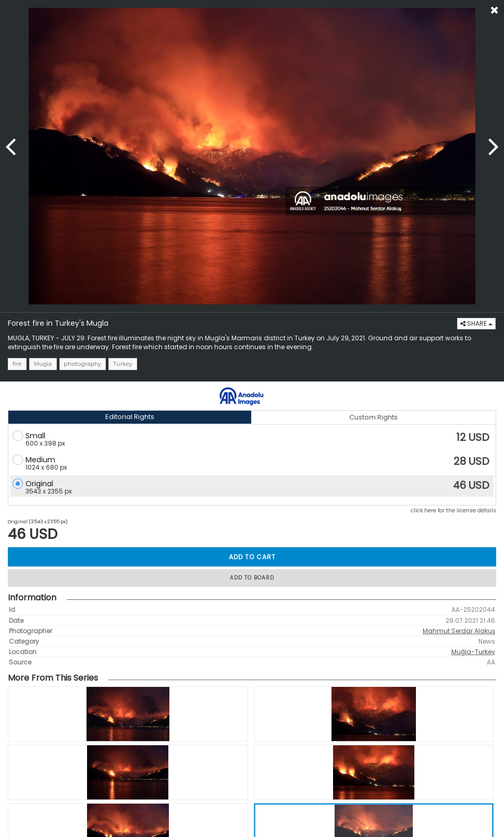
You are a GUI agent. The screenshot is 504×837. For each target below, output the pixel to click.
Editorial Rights (130, 417)
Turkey (123, 364)
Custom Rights (373, 417)
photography (83, 364)
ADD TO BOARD (252, 578)
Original (39, 484)
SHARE (476, 323)
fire (17, 364)
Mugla (43, 364)
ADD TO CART (252, 557)
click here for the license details (453, 510)
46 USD (471, 485)
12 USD (473, 437)
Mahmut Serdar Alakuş (459, 631)
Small (35, 436)
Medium (40, 460)
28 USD (471, 461)
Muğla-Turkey (473, 652)
